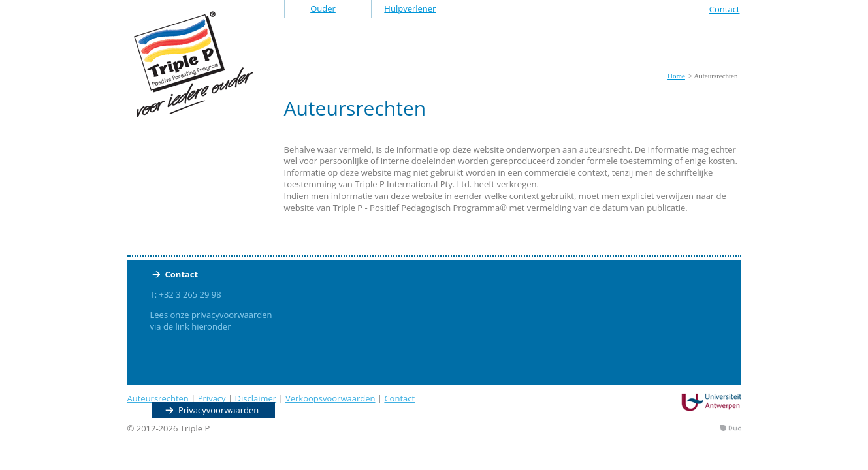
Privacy (212, 398)
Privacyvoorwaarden (218, 410)
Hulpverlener (410, 8)
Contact (725, 9)
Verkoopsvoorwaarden (330, 398)
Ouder (323, 8)
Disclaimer (256, 398)
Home (676, 76)
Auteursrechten (158, 398)
